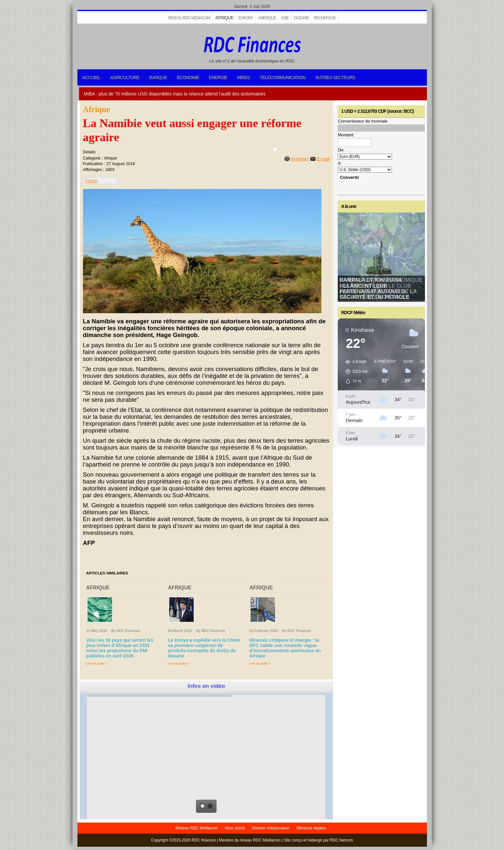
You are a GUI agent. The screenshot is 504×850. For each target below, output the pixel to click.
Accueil (91, 77)
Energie (218, 77)
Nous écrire (235, 828)
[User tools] (275, 149)
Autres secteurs (335, 77)
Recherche (325, 18)
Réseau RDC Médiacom (189, 18)
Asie (285, 18)
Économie (188, 77)
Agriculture (125, 77)
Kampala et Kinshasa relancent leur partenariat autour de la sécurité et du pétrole (378, 289)
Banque (158, 77)
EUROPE (245, 18)
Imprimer (300, 159)
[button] (354, 371)
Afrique (224, 18)
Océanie (301, 18)
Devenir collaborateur (271, 828)
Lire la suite (96, 663)
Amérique (267, 18)
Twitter (91, 181)
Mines (244, 77)
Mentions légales (311, 828)
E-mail (323, 159)
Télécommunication (283, 77)
